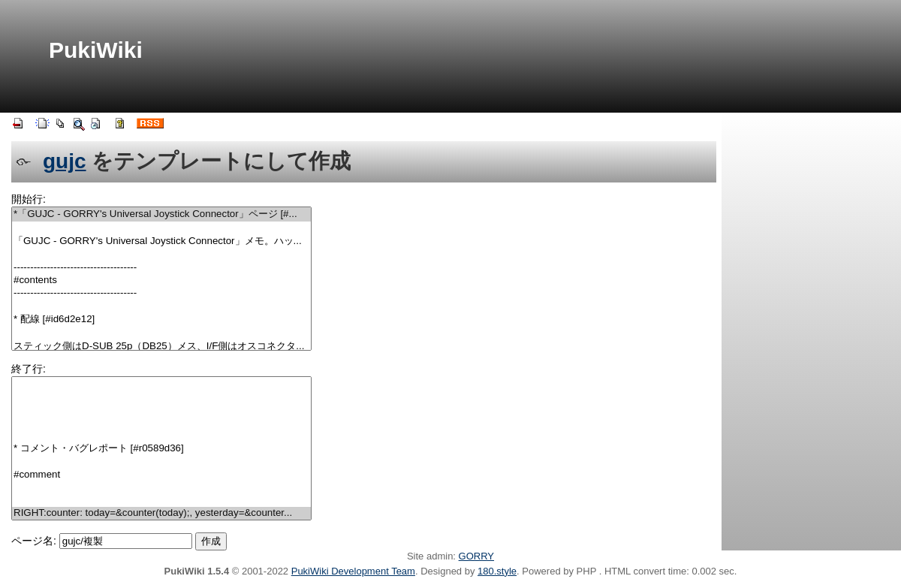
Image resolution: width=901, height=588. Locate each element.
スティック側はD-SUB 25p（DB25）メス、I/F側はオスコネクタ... (161, 347)
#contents (161, 280)
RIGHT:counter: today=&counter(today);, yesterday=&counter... (161, 513)
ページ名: (34, 541)
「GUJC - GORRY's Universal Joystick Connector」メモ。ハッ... (161, 241)
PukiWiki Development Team (353, 571)
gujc (65, 161)
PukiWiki (96, 50)
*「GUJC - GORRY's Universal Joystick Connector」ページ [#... (161, 214)
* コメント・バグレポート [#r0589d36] (161, 449)
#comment (161, 475)
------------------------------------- (161, 268)
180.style (497, 571)
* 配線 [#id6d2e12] (161, 320)
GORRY (476, 556)
